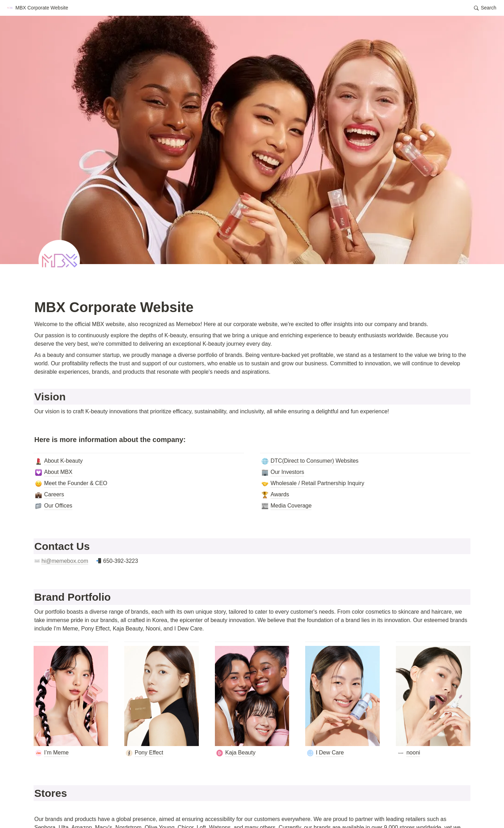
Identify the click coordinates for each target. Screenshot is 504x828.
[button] (37, 8)
